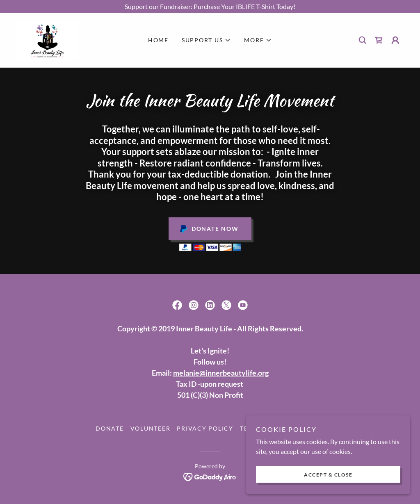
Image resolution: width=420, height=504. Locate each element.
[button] (207, 40)
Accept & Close (328, 475)
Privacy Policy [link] (205, 428)
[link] (47, 39)
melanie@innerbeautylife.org (221, 373)
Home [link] (158, 40)
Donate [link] (110, 428)
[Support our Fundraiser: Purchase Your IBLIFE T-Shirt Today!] (210, 7)
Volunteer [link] (151, 428)
